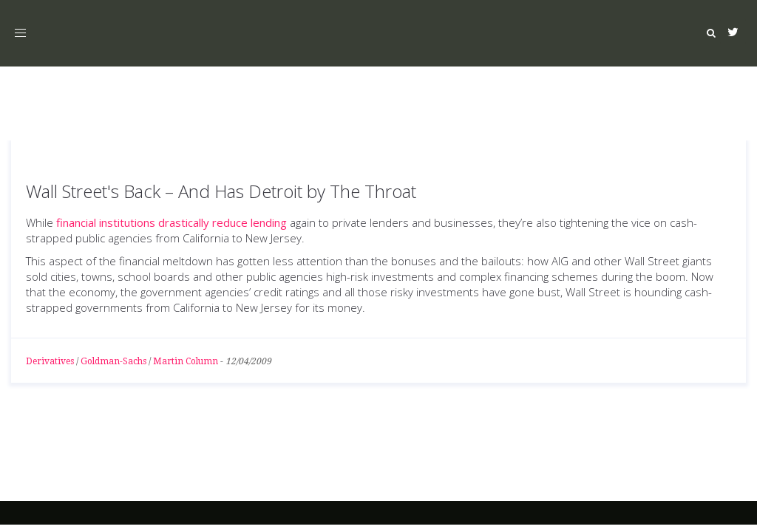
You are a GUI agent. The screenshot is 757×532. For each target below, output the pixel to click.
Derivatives (50, 361)
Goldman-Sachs (113, 361)
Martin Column (186, 361)
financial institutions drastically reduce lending (172, 222)
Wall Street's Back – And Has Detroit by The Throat (221, 191)
